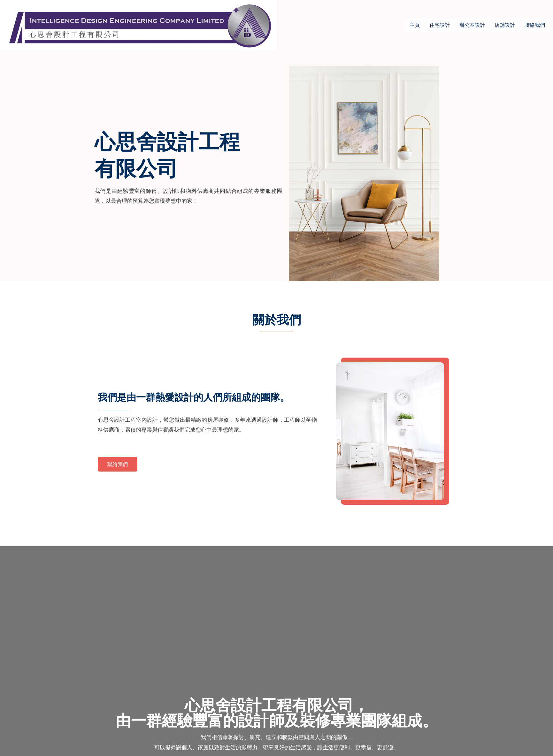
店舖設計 (505, 25)
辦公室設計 (472, 25)
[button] (118, 464)
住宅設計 (440, 25)
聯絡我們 (535, 25)
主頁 (415, 25)
